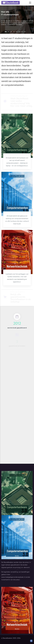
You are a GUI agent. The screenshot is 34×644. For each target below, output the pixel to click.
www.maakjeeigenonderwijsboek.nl (13, 577)
